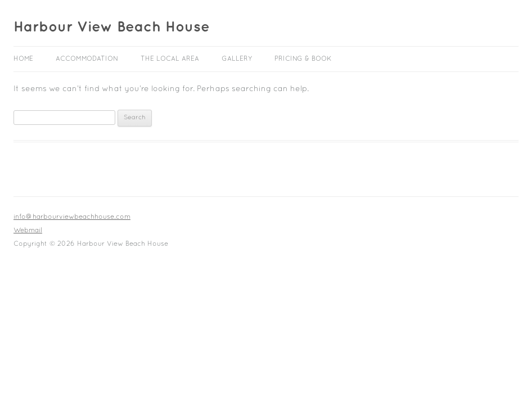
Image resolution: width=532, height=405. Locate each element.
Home (23, 59)
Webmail (28, 231)
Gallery (237, 59)
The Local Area (170, 59)
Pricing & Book (303, 59)
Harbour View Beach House (112, 27)
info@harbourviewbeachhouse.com (72, 217)
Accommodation (87, 59)
